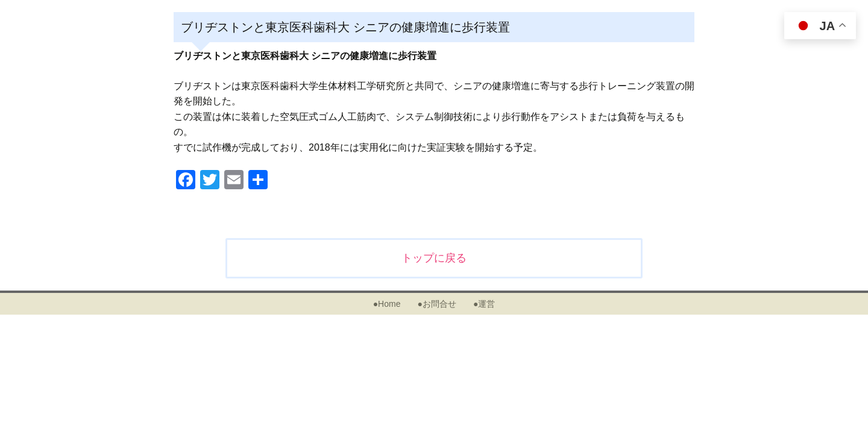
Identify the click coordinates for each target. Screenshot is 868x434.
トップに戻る (434, 258)
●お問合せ (436, 304)
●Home (387, 304)
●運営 (484, 304)
